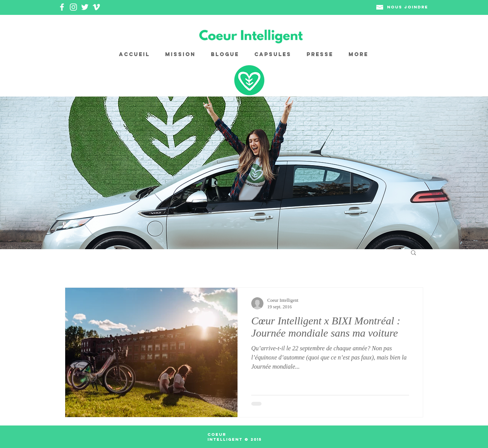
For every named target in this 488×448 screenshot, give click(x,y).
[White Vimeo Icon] (96, 7)
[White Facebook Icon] (62, 7)
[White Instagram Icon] (73, 7)
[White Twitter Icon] (85, 7)
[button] (413, 253)
